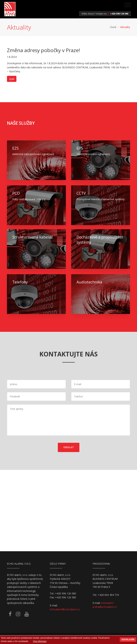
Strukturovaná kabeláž (33, 237)
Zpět (12, 79)
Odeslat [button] (69, 447)
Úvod (113, 27)
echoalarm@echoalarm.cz (65, 609)
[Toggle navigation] (128, 5)
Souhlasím (128, 640)
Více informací (40, 641)
